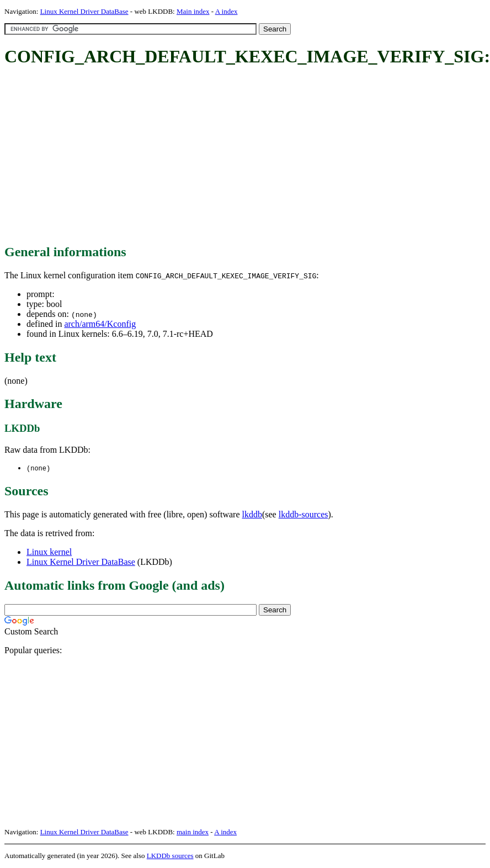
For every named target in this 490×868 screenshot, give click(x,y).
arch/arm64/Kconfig (100, 324)
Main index (193, 11)
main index (193, 832)
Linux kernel (49, 552)
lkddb (252, 515)
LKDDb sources (170, 856)
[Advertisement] (179, 156)
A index (227, 11)
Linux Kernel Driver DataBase (84, 11)
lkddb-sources (303, 515)
